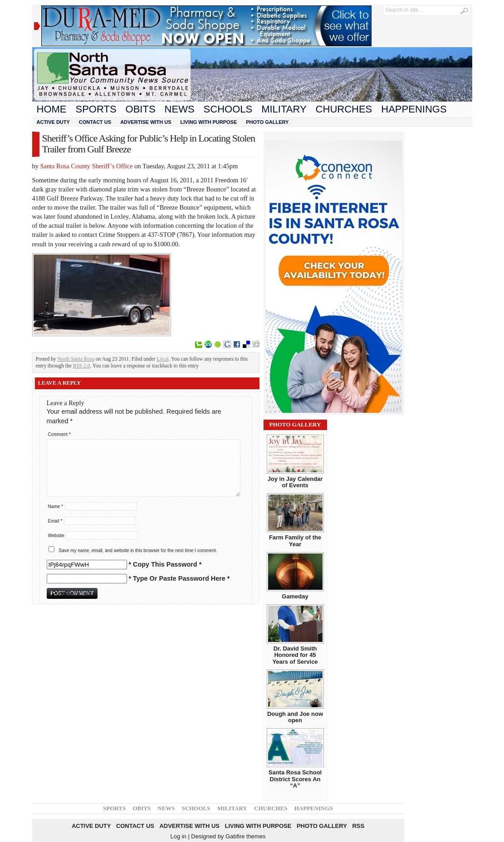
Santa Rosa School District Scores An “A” (295, 779)
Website (56, 536)
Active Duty (53, 122)
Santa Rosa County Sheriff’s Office (87, 166)
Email (55, 521)
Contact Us (95, 122)
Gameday (295, 596)
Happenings (414, 109)
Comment (59, 434)
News (180, 109)
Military (284, 109)
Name (56, 507)
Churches (344, 109)
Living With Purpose (209, 122)
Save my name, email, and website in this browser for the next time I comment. (138, 551)
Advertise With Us (146, 122)
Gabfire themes (246, 836)
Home (52, 109)
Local (163, 359)
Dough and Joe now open (295, 717)
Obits (141, 109)
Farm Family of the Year (295, 541)
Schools (228, 109)
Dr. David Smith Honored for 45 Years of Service (295, 655)
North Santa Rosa (76, 359)
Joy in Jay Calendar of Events (295, 482)
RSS (358, 826)
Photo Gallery (267, 122)
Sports (96, 109)
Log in (178, 836)
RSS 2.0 (82, 366)
